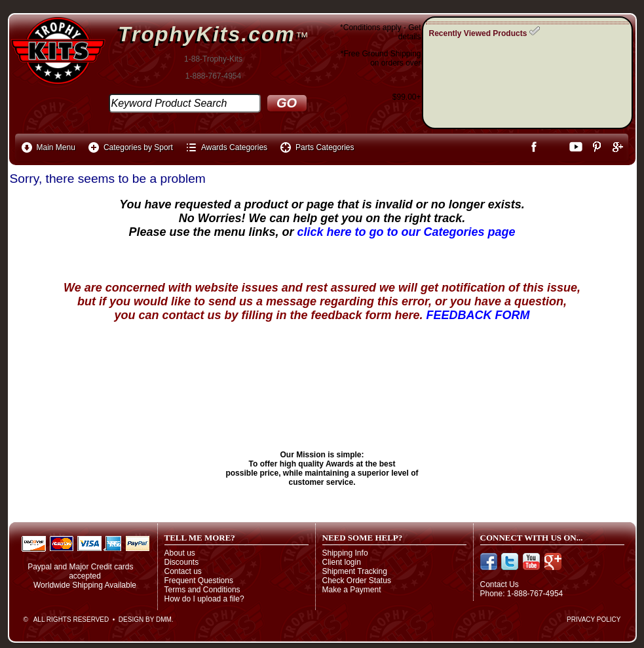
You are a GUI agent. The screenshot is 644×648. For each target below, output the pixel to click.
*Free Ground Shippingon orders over (381, 58)
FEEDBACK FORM (478, 315)
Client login (342, 562)
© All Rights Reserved (66, 619)
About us (180, 553)
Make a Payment (352, 590)
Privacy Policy (594, 619)
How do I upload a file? (204, 599)
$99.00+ (407, 97)
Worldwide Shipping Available (85, 585)
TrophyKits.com (207, 34)
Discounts (182, 562)
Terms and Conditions (202, 590)
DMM (164, 619)
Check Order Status (357, 581)
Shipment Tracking (355, 571)
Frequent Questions (199, 581)
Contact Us (500, 584)
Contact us (183, 571)
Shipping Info (345, 553)
